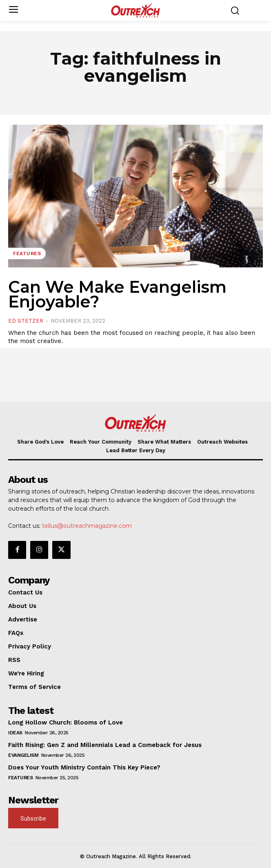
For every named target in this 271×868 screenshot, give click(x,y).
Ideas (15, 733)
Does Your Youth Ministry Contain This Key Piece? (84, 767)
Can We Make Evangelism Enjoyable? (117, 294)
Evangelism (23, 755)
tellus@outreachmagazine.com (87, 526)
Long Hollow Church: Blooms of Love (66, 722)
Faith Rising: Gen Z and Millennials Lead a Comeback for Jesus (105, 745)
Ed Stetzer (26, 321)
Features (27, 253)
